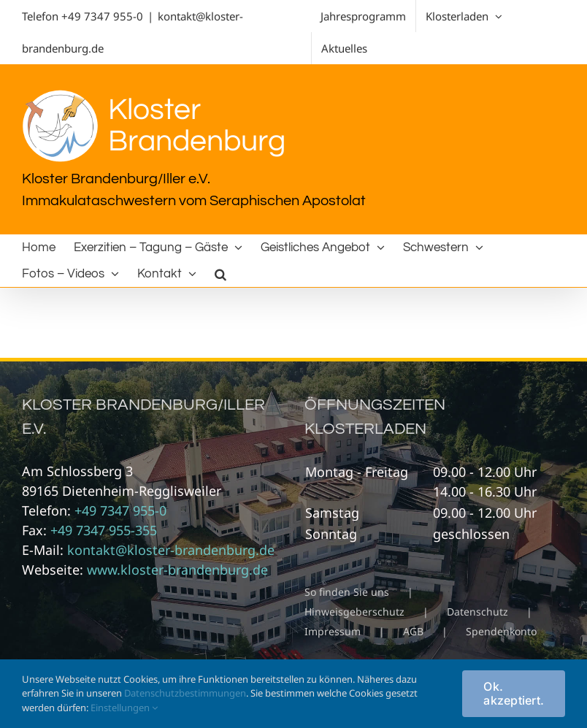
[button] (220, 274)
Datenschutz (477, 612)
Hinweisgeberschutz (354, 612)
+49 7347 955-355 (104, 530)
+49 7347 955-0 (102, 16)
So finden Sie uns (347, 592)
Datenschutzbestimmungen (185, 693)
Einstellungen (124, 708)
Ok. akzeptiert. (514, 693)
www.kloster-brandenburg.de (177, 570)
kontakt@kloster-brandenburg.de (171, 550)
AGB (413, 631)
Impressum (333, 631)
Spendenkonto (501, 631)
